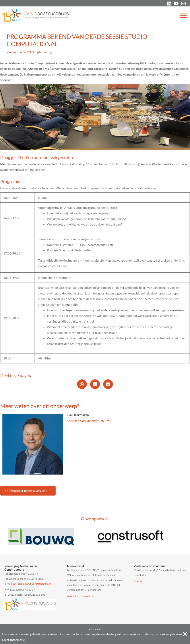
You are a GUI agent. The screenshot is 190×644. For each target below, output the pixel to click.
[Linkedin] (169, 4)
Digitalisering (43, 52)
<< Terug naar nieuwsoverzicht (26, 491)
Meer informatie (14, 640)
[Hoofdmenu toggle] (183, 15)
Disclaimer (95, 630)
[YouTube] (176, 4)
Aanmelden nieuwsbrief (81, 596)
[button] (82, 384)
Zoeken (138, 581)
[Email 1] (183, 4)
